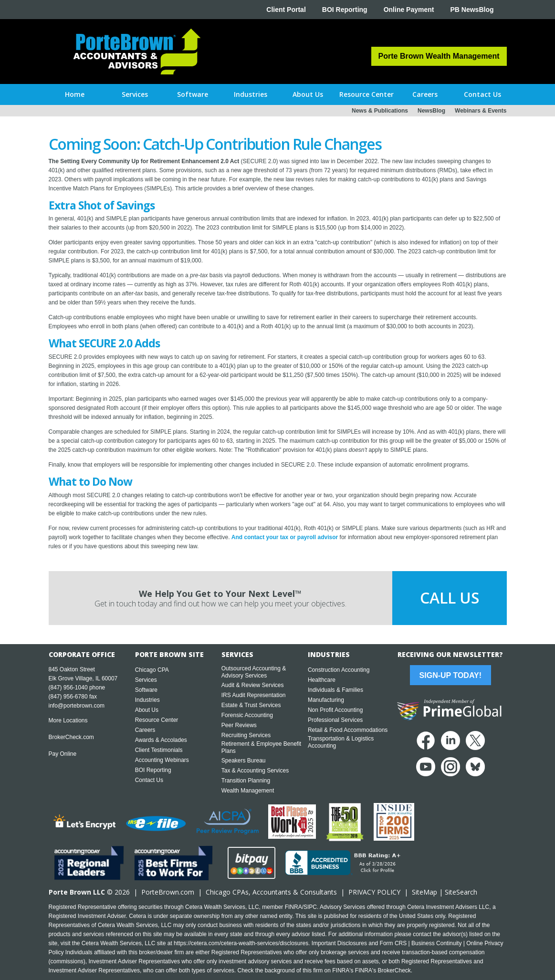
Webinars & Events (481, 111)
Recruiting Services (246, 735)
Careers (145, 730)
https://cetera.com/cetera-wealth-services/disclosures (241, 943)
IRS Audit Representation (254, 695)
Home (75, 94)
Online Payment (409, 10)
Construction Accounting (339, 670)
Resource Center (157, 720)
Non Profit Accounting (335, 710)
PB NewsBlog (472, 10)
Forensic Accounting (247, 715)
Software (146, 690)
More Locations (68, 720)
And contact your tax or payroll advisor (285, 537)
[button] (135, 94)
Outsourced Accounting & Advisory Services (254, 672)
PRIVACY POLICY (374, 892)
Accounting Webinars (162, 760)
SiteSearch (461, 892)
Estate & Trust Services (251, 705)
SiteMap (424, 892)
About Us (147, 710)
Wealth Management (248, 791)
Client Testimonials (159, 750)
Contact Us (149, 780)
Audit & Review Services (253, 685)
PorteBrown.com (168, 892)
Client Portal (286, 10)
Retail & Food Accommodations (348, 730)
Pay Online (63, 754)
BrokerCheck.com (71, 737)
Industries (147, 700)
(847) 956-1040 (68, 688)
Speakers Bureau (244, 761)
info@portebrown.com (77, 706)
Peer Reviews (239, 725)
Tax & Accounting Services (255, 771)
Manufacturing (326, 700)
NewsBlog (431, 111)
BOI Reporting (345, 10)
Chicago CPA (152, 670)
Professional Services (335, 720)
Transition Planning (246, 781)
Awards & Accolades (161, 740)
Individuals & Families (335, 690)
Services (146, 680)
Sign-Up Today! (450, 675)
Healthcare (322, 680)
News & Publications (380, 111)
